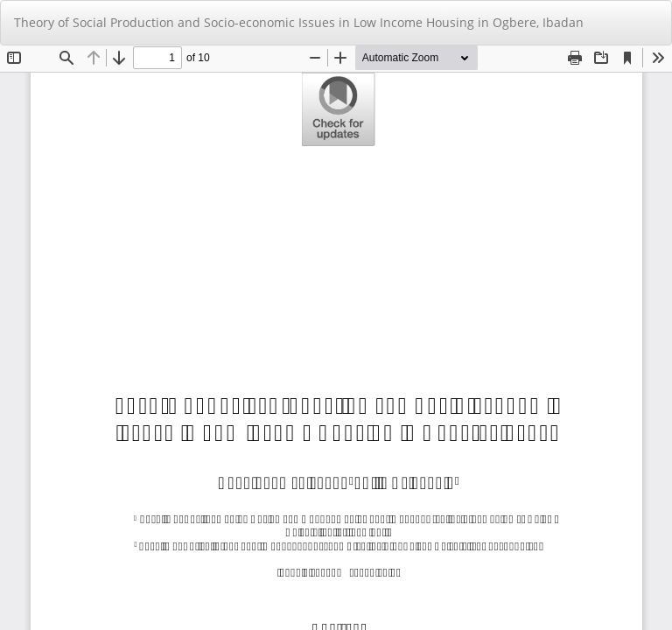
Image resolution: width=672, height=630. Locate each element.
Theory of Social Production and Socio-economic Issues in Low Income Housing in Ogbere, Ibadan (299, 22)
